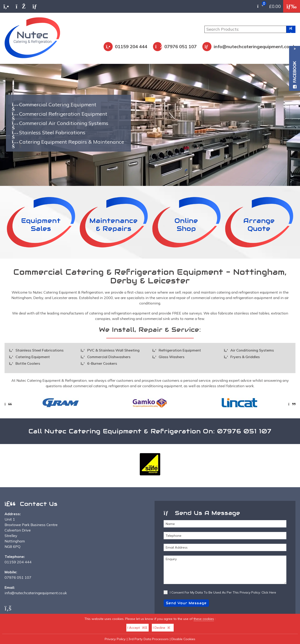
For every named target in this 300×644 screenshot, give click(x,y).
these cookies (204, 619)
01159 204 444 (131, 46)
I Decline (163, 628)
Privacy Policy (115, 639)
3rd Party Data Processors (149, 639)
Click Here (269, 592)
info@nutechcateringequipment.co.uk (255, 46)
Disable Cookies (183, 639)
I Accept (137, 628)
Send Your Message (186, 603)
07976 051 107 (181, 46)
